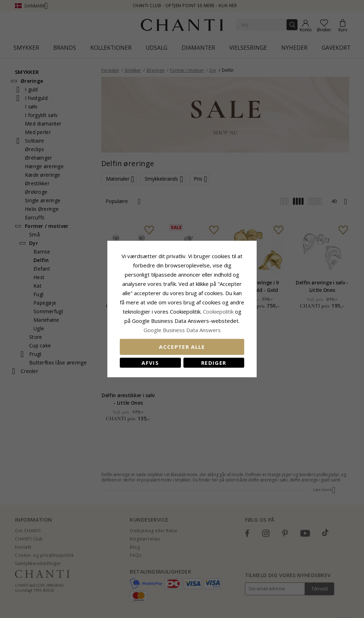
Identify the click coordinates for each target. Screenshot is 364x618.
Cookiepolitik (218, 311)
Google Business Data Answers (182, 330)
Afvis (150, 363)
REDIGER (214, 363)
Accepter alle (182, 347)
